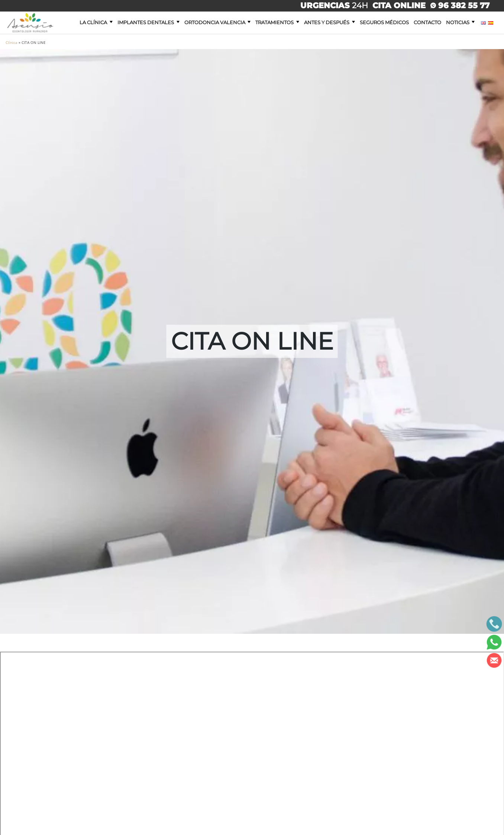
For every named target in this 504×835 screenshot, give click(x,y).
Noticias (458, 22)
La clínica (93, 22)
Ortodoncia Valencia (215, 22)
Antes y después (327, 22)
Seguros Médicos (384, 22)
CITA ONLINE (399, 5)
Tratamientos (274, 22)
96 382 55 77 (460, 5)
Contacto (427, 22)
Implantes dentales (146, 22)
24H (335, 5)
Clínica (12, 42)
